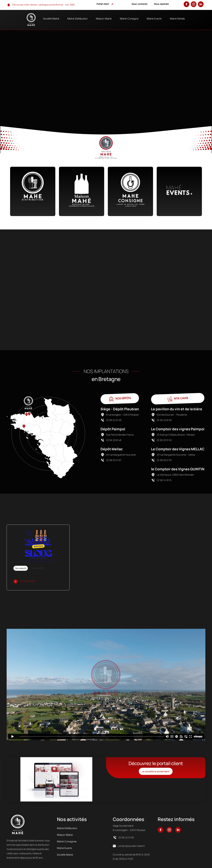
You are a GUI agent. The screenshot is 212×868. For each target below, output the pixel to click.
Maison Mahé (104, 19)
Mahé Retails (177, 19)
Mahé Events (154, 19)
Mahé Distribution (78, 19)
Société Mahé (51, 19)
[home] (31, 20)
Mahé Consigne (129, 19)
